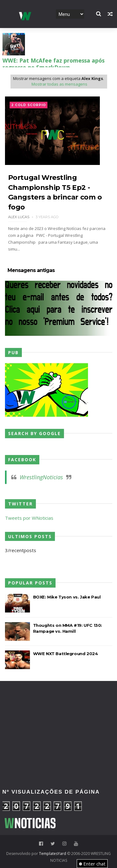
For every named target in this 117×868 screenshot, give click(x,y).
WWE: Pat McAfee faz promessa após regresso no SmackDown (54, 64)
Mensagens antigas (31, 270)
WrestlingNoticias (41, 477)
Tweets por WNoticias (29, 518)
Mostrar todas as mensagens (59, 84)
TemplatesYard (53, 854)
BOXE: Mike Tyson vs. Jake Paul (67, 597)
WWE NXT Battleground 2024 (66, 654)
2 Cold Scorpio (29, 105)
